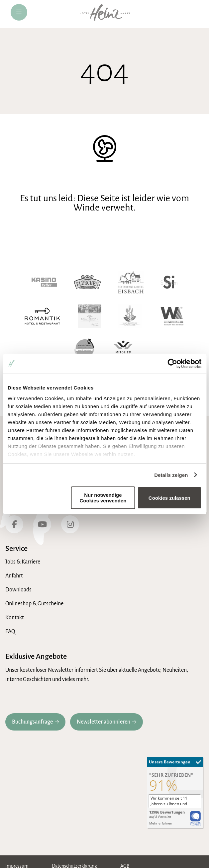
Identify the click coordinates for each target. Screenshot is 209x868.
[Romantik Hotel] (42, 316)
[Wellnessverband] (123, 350)
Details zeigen (171, 475)
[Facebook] (14, 524)
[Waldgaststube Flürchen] (87, 282)
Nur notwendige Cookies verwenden (103, 498)
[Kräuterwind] (90, 316)
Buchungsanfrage (32, 722)
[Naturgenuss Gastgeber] (130, 316)
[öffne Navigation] (19, 12)
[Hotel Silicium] (169, 282)
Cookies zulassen (169, 498)
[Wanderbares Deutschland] (85, 350)
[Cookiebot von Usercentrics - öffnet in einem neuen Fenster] (172, 364)
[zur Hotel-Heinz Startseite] (105, 14)
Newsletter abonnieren (104, 722)
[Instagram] (70, 524)
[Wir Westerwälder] (172, 316)
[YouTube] (42, 524)
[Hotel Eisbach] (131, 282)
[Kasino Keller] (44, 282)
